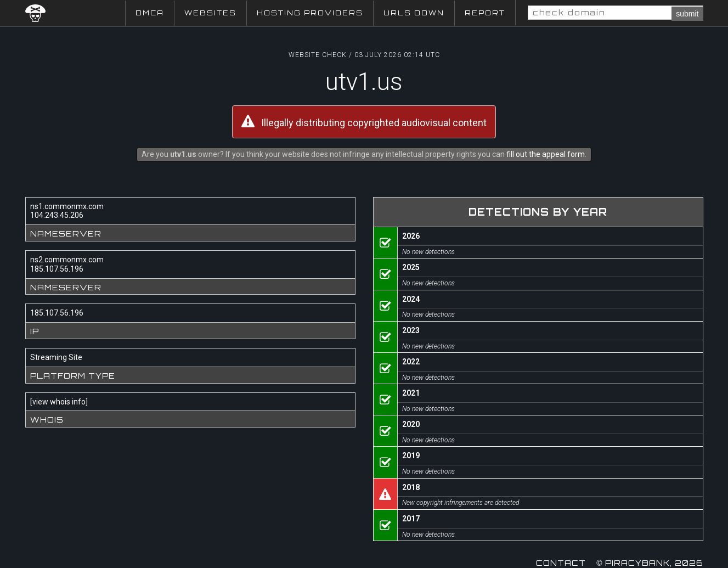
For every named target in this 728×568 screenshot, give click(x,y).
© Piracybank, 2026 (650, 563)
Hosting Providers (310, 13)
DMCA (150, 13)
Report (485, 13)
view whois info (59, 402)
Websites (210, 13)
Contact (561, 563)
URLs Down (414, 13)
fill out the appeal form (546, 154)
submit (687, 14)
